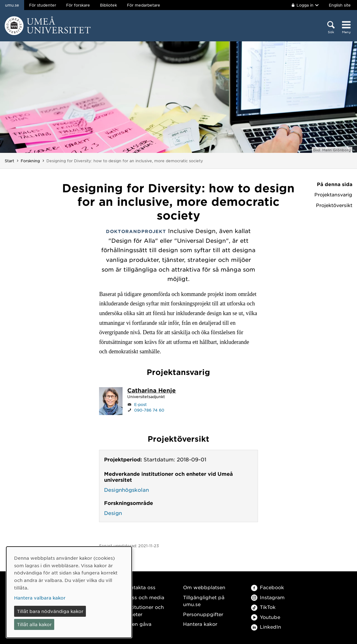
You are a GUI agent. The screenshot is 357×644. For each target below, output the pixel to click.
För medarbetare (144, 5)
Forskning (30, 161)
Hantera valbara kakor (40, 598)
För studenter (43, 5)
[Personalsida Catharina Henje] (152, 391)
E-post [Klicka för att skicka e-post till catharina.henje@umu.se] (140, 404)
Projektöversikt (334, 205)
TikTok (263, 607)
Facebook (268, 587)
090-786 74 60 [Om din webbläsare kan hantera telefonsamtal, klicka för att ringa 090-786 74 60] (149, 410)
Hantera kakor (200, 624)
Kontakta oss (140, 587)
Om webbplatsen (204, 587)
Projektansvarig (333, 195)
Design (113, 513)
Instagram (268, 597)
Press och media (144, 597)
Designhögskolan (126, 490)
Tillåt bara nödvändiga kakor (50, 611)
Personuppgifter (203, 614)
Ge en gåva (138, 624)
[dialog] (69, 592)
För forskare (78, 5)
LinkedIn (266, 627)
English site (340, 5)
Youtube (266, 617)
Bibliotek (108, 5)
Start (9, 161)
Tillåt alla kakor (34, 624)
